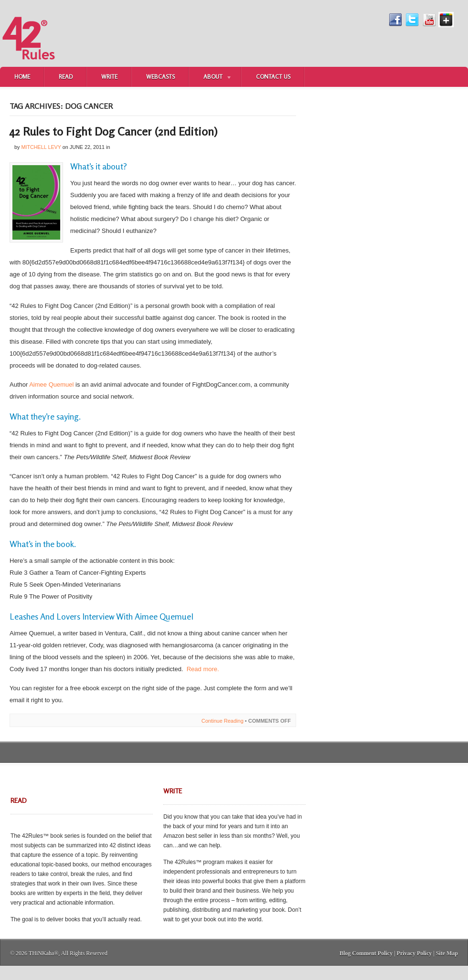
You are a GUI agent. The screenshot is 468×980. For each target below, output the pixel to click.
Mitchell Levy (41, 147)
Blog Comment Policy (366, 953)
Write (109, 77)
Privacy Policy (415, 953)
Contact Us (273, 77)
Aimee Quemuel (51, 385)
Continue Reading (223, 721)
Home (22, 77)
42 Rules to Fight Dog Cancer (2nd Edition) (113, 132)
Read (66, 77)
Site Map (447, 953)
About (211, 78)
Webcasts (160, 77)
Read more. (203, 669)
